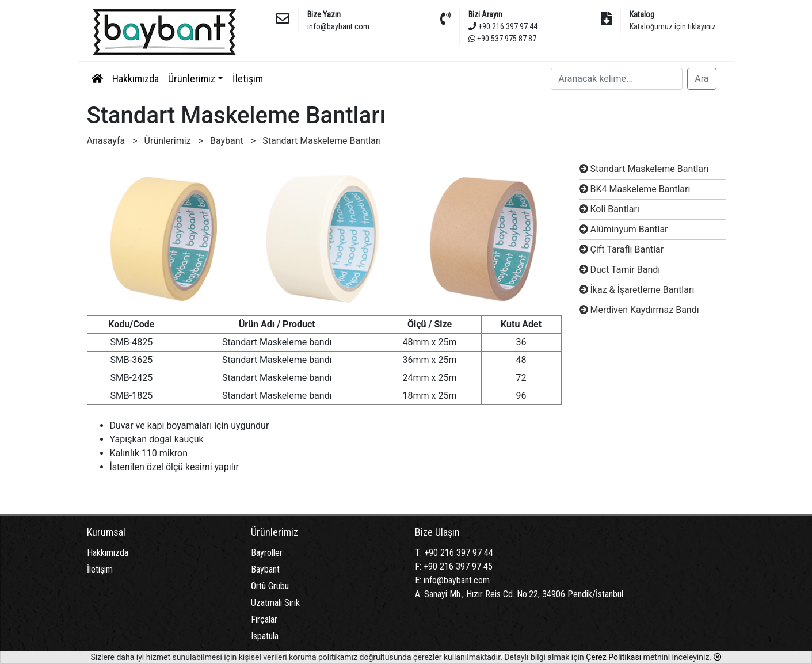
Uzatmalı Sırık (275, 603)
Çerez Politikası (613, 657)
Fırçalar (264, 619)
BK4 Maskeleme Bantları (635, 189)
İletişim (248, 79)
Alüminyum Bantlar (624, 229)
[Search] (617, 79)
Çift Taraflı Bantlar (622, 249)
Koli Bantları (609, 209)
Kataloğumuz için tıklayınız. (674, 26)
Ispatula (265, 636)
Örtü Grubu (270, 586)
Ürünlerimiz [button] (192, 79)
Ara (702, 79)
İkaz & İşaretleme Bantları (637, 290)
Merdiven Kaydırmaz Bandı (639, 310)
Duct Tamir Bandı (620, 270)
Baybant (265, 569)
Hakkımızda (136, 79)
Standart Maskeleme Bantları (644, 169)
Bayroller (267, 553)
